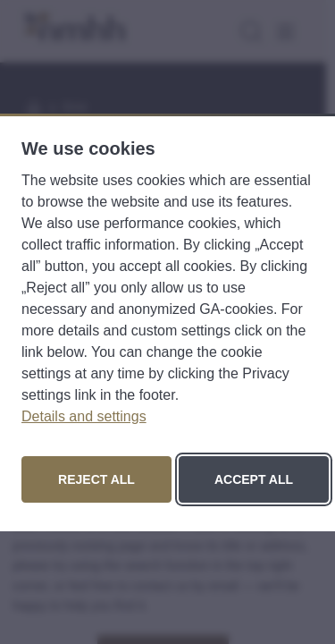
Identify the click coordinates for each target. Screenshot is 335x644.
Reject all (96, 479)
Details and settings (84, 416)
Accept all (254, 479)
